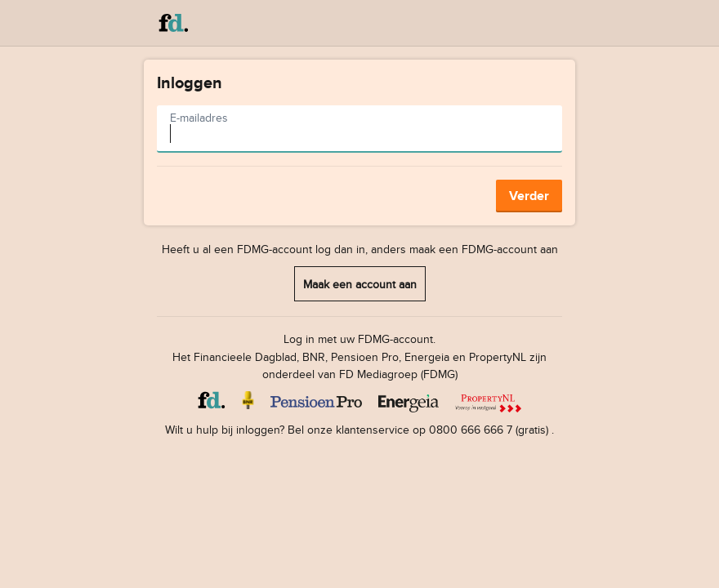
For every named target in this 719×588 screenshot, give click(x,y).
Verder (529, 196)
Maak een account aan (360, 284)
